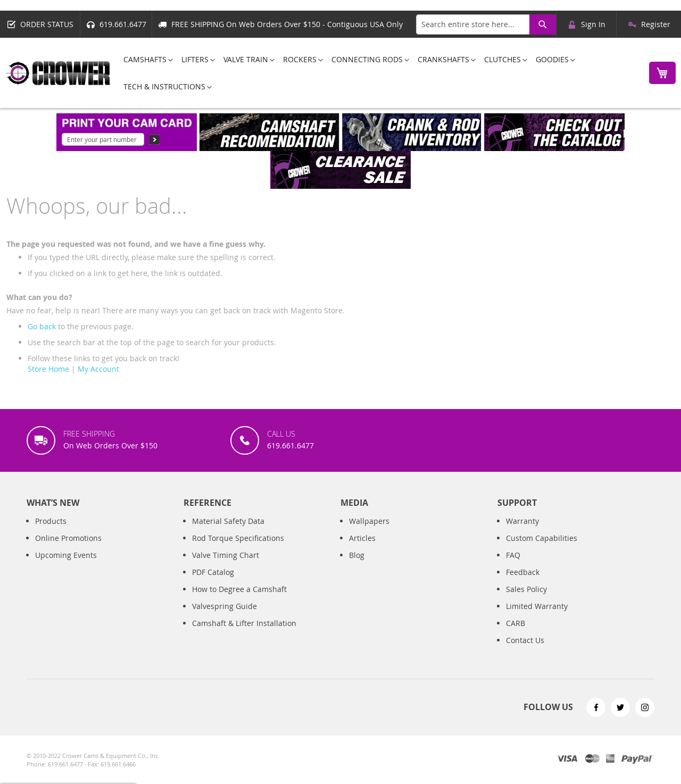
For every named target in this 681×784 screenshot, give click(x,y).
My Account (98, 369)
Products (51, 521)
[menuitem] (145, 59)
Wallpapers (369, 521)
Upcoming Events (66, 555)
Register (656, 24)
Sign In (593, 24)
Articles (362, 538)
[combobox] (486, 24)
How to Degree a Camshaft (239, 589)
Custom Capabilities (542, 538)
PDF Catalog (213, 572)
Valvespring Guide (225, 606)
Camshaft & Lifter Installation (244, 623)
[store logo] (59, 73)
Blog (357, 555)
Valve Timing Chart (226, 555)
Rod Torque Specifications (238, 538)
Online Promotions (68, 538)
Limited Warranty (537, 606)
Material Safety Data (228, 521)
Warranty (522, 521)
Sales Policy (526, 589)
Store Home (48, 369)
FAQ (513, 555)
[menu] (377, 73)
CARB (516, 623)
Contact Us (525, 640)
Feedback (523, 572)
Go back (42, 326)
